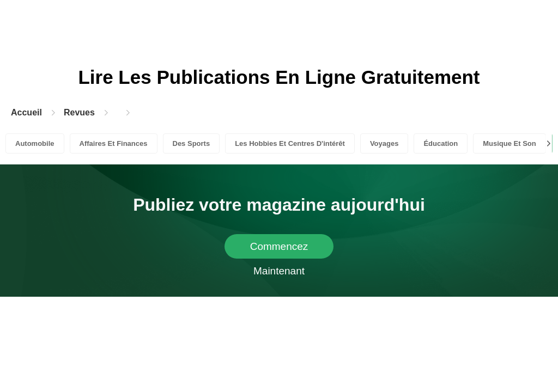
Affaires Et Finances (114, 143)
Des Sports (192, 143)
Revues (79, 112)
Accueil (26, 112)
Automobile (35, 143)
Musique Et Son (510, 143)
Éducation (441, 143)
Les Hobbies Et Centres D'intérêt (290, 143)
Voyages (384, 143)
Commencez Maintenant (279, 250)
